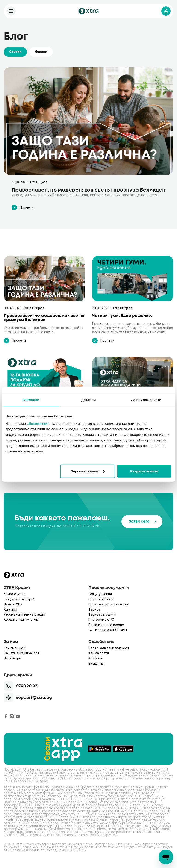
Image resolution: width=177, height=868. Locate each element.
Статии (15, 52)
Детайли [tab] (88, 400)
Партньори (12, 658)
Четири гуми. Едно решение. (122, 316)
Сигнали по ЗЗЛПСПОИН (108, 630)
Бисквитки (97, 663)
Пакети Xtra (13, 604)
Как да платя (99, 653)
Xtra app (10, 609)
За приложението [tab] (146, 400)
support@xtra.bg (28, 697)
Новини (41, 52)
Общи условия (100, 594)
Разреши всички (144, 471)
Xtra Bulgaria (39, 182)
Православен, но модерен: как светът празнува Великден (88, 190)
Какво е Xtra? (15, 594)
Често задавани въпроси (109, 648)
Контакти (96, 658)
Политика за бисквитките (108, 604)
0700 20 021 (21, 686)
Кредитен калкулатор (21, 619)
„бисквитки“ (38, 423)
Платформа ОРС (101, 619)
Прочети (23, 207)
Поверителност (101, 599)
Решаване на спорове (106, 625)
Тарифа (94, 609)
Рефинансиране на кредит (25, 614)
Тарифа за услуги (102, 614)
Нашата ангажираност (22, 653)
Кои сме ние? (14, 648)
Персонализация (88, 471)
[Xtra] (11, 11)
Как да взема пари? (19, 599)
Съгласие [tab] (31, 400)
